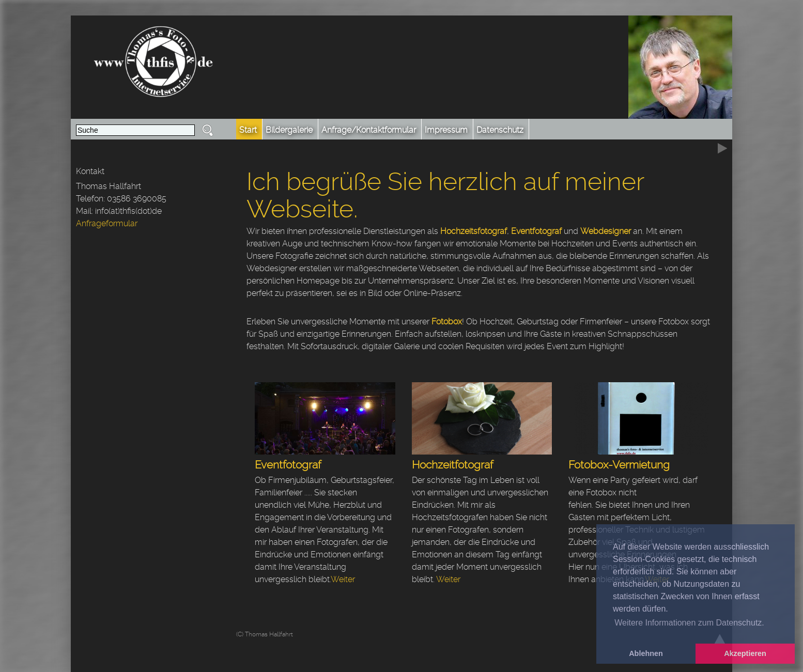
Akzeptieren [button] (745, 653)
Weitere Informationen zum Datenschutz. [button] (689, 623)
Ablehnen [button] (646, 653)
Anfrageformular (107, 223)
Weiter (343, 579)
